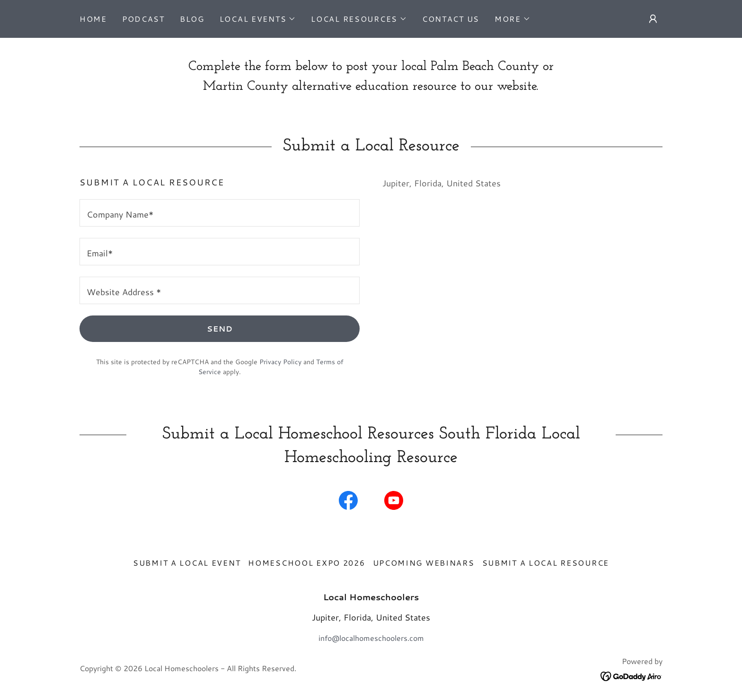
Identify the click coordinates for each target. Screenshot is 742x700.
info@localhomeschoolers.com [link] (371, 638)
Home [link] (93, 19)
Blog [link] (192, 19)
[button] (258, 19)
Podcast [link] (143, 19)
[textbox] (220, 213)
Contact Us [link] (451, 19)
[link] (348, 502)
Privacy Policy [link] (280, 362)
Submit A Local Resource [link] (546, 563)
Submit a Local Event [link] (187, 563)
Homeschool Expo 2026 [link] (306, 563)
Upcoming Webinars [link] (424, 563)
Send (220, 328)
